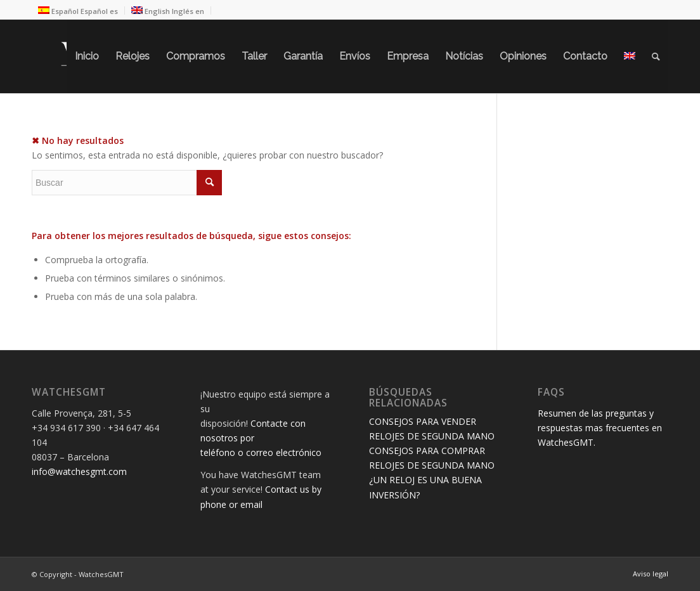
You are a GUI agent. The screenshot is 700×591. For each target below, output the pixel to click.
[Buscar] (656, 56)
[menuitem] (87, 56)
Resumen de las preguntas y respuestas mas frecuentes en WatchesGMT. (600, 428)
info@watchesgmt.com (79, 471)
